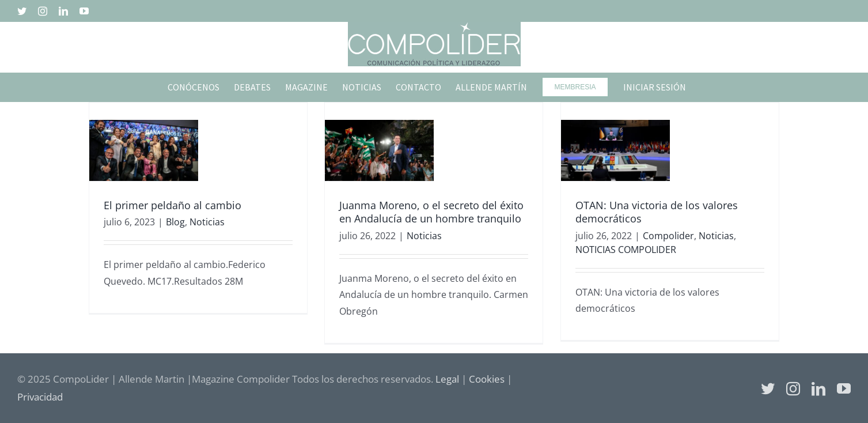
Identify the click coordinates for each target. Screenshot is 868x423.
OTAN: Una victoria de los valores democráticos (657, 212)
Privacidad (40, 397)
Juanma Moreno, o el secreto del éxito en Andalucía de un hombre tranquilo (431, 212)
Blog (175, 222)
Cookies (487, 379)
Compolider (668, 236)
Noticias (207, 222)
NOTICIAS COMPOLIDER (626, 250)
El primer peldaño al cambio (173, 205)
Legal (447, 379)
